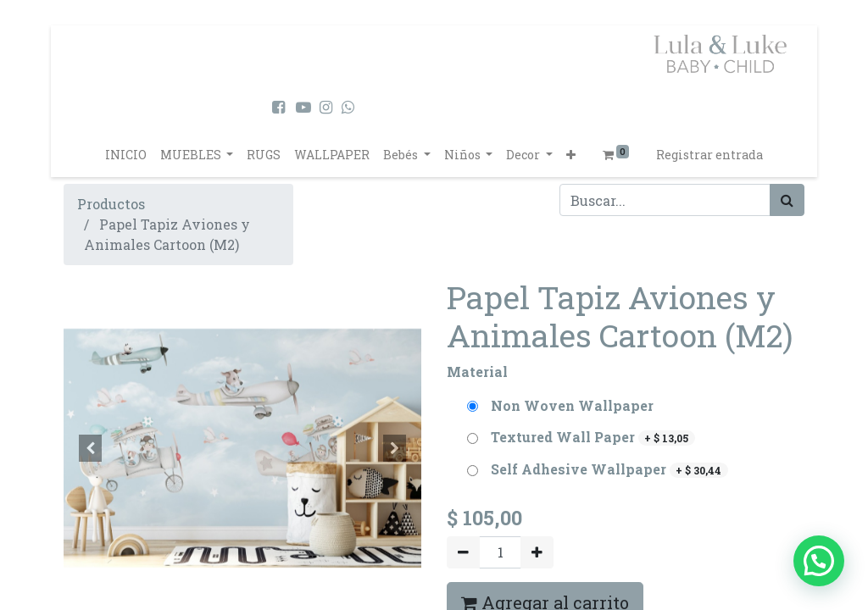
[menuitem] (126, 155)
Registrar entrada (709, 155)
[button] (571, 155)
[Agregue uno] (537, 552)
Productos (111, 204)
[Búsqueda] (787, 200)
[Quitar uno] (463, 552)
